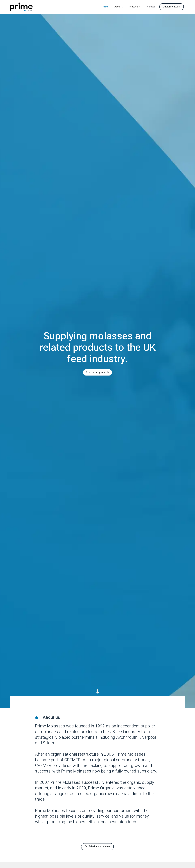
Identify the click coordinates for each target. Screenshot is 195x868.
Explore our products (97, 372)
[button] (119, 7)
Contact (151, 7)
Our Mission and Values (97, 847)
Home (106, 7)
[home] (21, 7)
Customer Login (172, 7)
